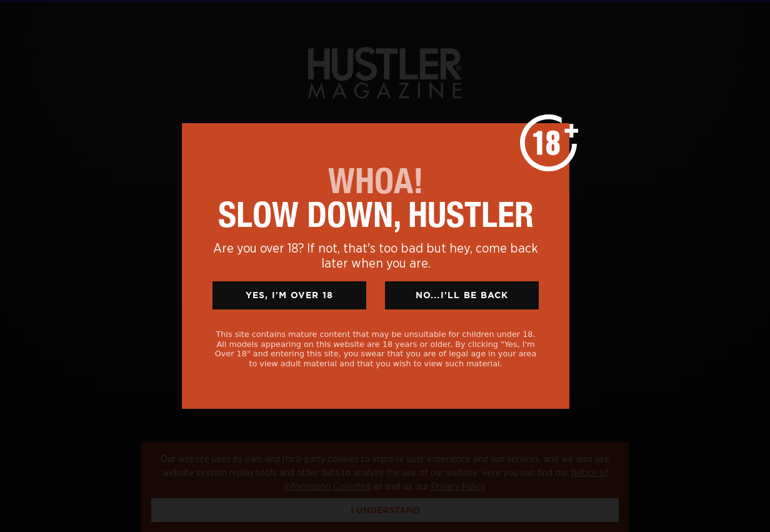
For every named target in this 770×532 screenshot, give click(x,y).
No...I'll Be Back (462, 295)
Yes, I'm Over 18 (290, 295)
